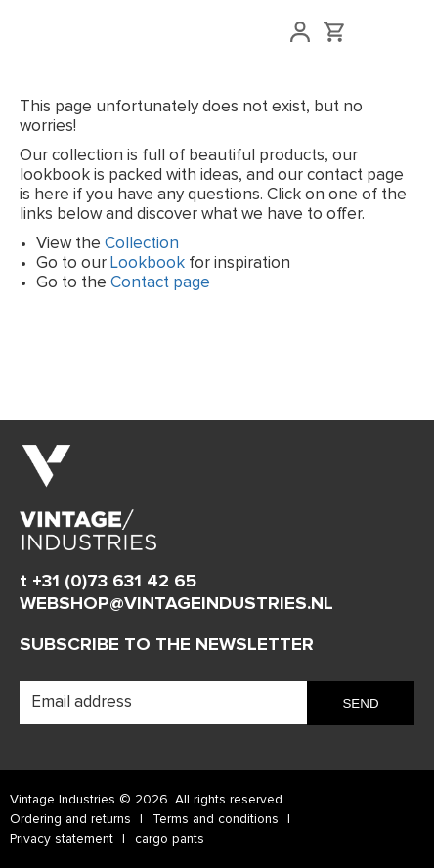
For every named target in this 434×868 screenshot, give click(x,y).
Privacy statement (62, 839)
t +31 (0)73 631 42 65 (108, 581)
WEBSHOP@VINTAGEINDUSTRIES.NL (176, 604)
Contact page (160, 283)
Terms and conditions (216, 819)
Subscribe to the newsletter (167, 645)
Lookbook (148, 263)
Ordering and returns (70, 819)
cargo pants (170, 839)
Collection (142, 244)
